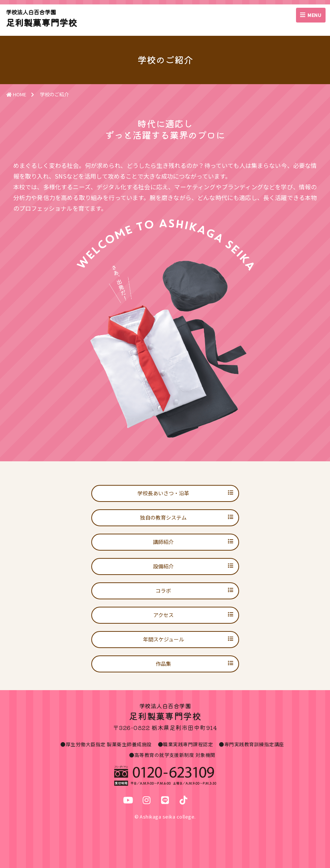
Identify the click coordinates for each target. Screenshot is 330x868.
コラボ (163, 590)
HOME (16, 94)
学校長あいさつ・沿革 (163, 493)
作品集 (163, 664)
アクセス (164, 615)
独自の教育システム (163, 517)
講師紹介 (163, 542)
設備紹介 (163, 566)
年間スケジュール (164, 639)
